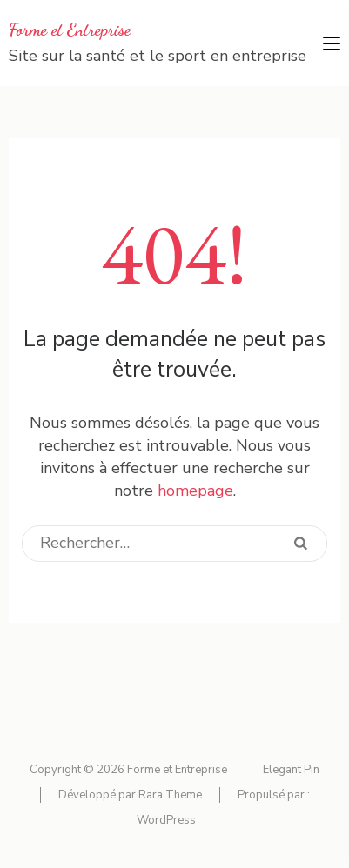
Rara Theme (170, 795)
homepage (195, 491)
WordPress (166, 820)
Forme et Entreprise (70, 30)
